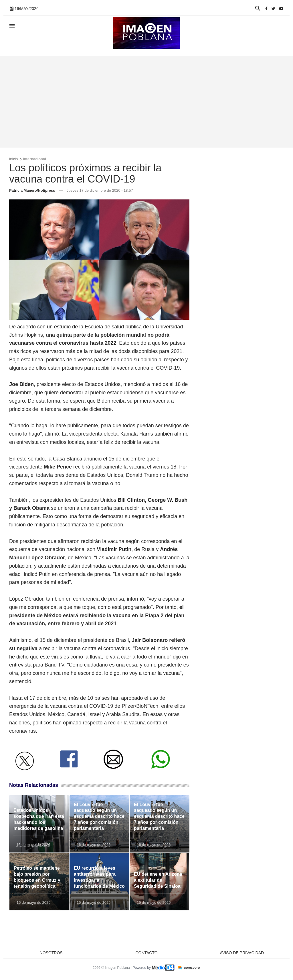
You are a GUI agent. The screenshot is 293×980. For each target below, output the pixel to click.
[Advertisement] (146, 102)
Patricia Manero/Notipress (32, 190)
